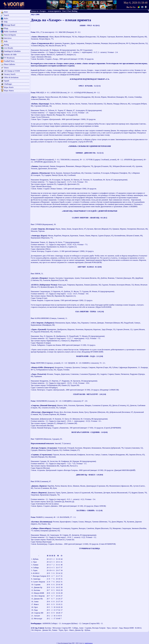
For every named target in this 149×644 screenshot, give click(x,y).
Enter (6, 12)
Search (6, 15)
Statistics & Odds (10, 55)
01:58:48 (143, 3)
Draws (6, 68)
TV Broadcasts (9, 58)
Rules (6, 18)
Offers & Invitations (11, 77)
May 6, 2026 (131, 3)
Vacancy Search (10, 74)
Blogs (6, 28)
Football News (9, 61)
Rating (6, 45)
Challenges (8, 84)
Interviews (8, 38)
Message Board (10, 25)
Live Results (8, 48)
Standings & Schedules (12, 51)
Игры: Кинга (9, 91)
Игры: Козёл (9, 87)
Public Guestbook (10, 32)
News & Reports (10, 35)
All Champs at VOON (12, 71)
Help (6, 22)
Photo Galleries (10, 64)
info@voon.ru (89, 643)
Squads (7, 81)
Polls (6, 41)
